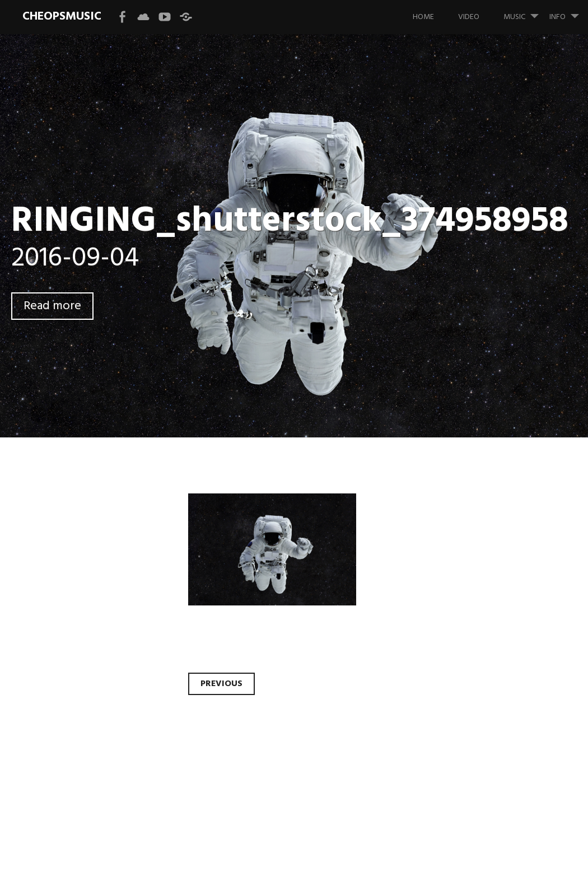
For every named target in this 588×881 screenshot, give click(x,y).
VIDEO (469, 17)
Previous (221, 684)
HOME (423, 17)
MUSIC (526, 12)
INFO (569, 12)
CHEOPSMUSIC (62, 17)
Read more (52, 306)
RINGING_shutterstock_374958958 (290, 222)
